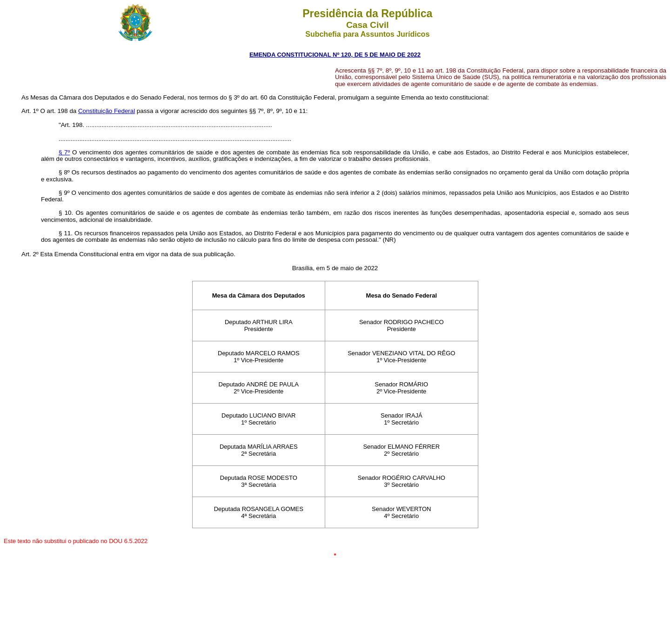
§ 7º (64, 152)
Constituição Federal (107, 111)
